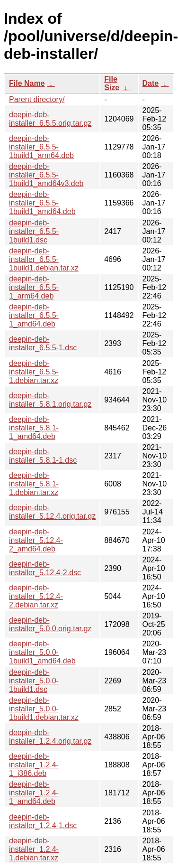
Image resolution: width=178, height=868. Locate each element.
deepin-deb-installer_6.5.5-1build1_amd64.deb (42, 203)
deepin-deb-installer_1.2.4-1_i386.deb (34, 765)
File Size (112, 83)
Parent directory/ (37, 99)
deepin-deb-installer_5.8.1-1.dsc (43, 456)
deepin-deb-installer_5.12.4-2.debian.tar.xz (36, 596)
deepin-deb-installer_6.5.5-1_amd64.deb (34, 315)
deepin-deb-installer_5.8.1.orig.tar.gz (50, 400)
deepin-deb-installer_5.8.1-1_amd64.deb (34, 428)
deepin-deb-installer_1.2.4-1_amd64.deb (34, 793)
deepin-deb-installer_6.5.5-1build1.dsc (34, 231)
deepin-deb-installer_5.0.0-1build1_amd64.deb (42, 652)
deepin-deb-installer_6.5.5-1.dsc (43, 343)
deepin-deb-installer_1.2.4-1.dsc (43, 821)
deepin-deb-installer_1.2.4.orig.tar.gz (50, 737)
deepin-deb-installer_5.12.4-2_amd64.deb (36, 540)
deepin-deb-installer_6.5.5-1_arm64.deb (34, 287)
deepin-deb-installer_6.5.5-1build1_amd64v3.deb (46, 175)
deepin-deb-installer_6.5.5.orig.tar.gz (50, 119)
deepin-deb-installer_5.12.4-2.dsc (45, 568)
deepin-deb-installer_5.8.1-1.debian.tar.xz (34, 484)
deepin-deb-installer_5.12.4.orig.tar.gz (52, 512)
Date (151, 83)
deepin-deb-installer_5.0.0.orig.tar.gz (50, 624)
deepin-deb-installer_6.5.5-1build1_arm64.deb (41, 147)
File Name (27, 83)
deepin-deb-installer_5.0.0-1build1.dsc (34, 681)
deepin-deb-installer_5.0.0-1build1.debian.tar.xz (44, 709)
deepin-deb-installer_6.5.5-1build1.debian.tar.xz (44, 259)
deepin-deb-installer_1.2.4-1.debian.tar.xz (34, 849)
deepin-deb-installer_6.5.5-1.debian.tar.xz (34, 372)
